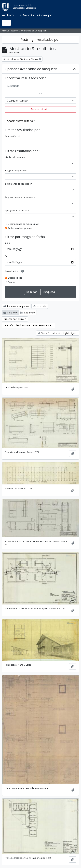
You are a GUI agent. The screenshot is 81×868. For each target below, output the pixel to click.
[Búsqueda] (40, 86)
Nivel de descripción (15, 157)
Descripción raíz (13, 136)
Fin (6, 256)
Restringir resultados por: (40, 40)
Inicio (7, 243)
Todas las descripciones (20, 228)
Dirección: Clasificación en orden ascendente (28, 325)
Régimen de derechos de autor (20, 197)
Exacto (11, 282)
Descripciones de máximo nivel (24, 224)
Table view (28, 313)
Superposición (15, 278)
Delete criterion (41, 109)
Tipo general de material (17, 210)
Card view (10, 313)
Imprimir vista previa (16, 306)
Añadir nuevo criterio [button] (20, 121)
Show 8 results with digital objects (58, 333)
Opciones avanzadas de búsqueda (31, 69)
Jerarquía (40, 306)
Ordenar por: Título (14, 319)
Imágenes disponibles (16, 170)
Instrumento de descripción (18, 184)
